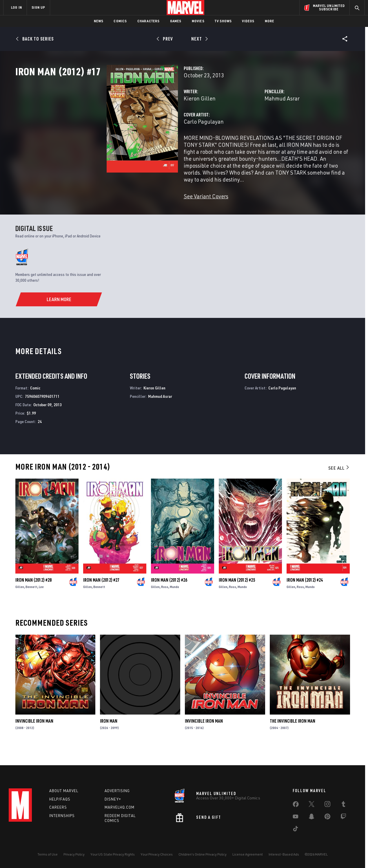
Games (176, 21)
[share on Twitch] (343, 818)
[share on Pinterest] (327, 818)
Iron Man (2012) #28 (33, 594)
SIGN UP (38, 7)
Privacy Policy (74, 854)
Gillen (20, 601)
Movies (198, 21)
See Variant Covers (142, 208)
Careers (58, 807)
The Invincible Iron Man (293, 735)
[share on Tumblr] (343, 805)
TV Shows (223, 21)
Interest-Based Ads (284, 854)
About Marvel (64, 791)
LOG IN (17, 7)
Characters (149, 21)
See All (339, 482)
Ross (165, 601)
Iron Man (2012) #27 (101, 594)
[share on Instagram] (327, 805)
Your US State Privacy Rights (113, 854)
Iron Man (109, 735)
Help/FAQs (60, 799)
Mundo (174, 601)
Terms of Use (48, 854)
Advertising (117, 791)
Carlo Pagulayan (140, 147)
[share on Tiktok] (296, 830)
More (270, 21)
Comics (120, 21)
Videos (248, 21)
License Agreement (248, 854)
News (99, 21)
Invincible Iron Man (34, 735)
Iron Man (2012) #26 (169, 594)
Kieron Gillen (136, 124)
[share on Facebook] (296, 805)
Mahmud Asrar (250, 124)
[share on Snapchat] (311, 818)
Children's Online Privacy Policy (203, 854)
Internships (62, 816)
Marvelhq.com (120, 807)
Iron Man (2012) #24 (305, 594)
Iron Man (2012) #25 (237, 594)
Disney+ (113, 799)
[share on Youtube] (296, 818)
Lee (41, 601)
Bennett (31, 601)
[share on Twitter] (311, 805)
